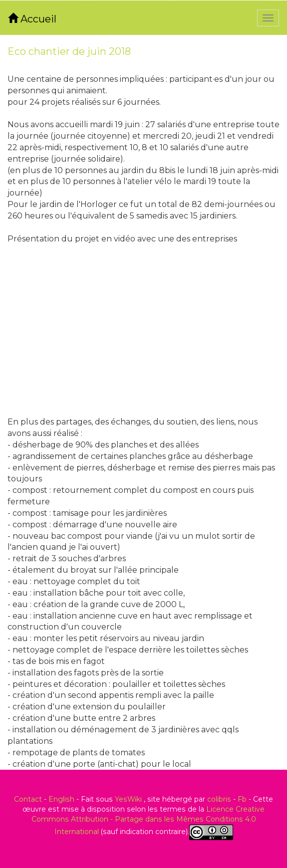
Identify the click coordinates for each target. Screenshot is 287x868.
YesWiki (128, 799)
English (61, 799)
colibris (219, 799)
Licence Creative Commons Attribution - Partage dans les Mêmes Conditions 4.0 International (148, 820)
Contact (28, 799)
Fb (242, 799)
